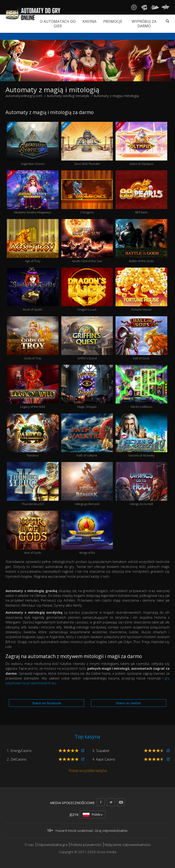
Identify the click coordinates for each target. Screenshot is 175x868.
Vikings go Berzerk (87, 484)
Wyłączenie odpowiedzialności (127, 845)
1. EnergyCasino (19, 751)
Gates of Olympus (141, 144)
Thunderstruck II (33, 484)
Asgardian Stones (33, 144)
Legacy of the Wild (33, 387)
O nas (29, 845)
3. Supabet (101, 751)
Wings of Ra (87, 533)
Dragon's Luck (87, 290)
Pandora (33, 435)
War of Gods (33, 533)
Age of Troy (33, 241)
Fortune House (141, 290)
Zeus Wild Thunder (87, 144)
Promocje (113, 21)
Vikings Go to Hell (141, 484)
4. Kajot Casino (104, 759)
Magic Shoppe (87, 387)
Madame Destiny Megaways (33, 192)
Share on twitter (129, 703)
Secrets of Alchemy (141, 435)
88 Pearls (141, 192)
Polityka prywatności (86, 845)
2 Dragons (87, 192)
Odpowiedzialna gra (52, 845)
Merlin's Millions (141, 387)
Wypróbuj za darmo (144, 24)
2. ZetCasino (17, 759)
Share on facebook (47, 703)
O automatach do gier (58, 24)
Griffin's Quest (87, 338)
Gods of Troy (33, 338)
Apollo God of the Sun (87, 241)
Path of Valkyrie (87, 435)
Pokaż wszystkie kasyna (88, 771)
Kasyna (89, 21)
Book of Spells (33, 290)
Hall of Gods (141, 338)
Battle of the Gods (141, 241)
